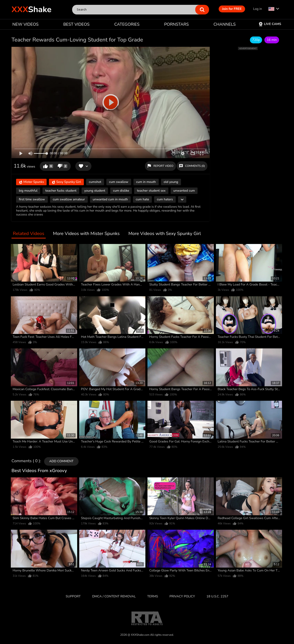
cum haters (165, 199)
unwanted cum (184, 191)
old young (171, 182)
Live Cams (270, 24)
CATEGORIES (127, 24)
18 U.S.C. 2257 (217, 596)
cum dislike (121, 191)
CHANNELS (225, 24)
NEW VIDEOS (25, 24)
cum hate (142, 199)
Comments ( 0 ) (26, 461)
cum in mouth (146, 182)
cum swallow (119, 182)
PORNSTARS (177, 24)
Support (73, 596)
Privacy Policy (182, 596)
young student (95, 191)
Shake (31, 10)
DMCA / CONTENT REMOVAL (114, 596)
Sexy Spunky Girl (66, 182)
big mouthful (28, 191)
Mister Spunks (31, 182)
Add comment (61, 461)
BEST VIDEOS (76, 24)
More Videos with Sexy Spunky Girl (165, 234)
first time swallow (32, 199)
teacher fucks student (61, 191)
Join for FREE (232, 9)
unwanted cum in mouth (110, 199)
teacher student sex (151, 191)
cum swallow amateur (69, 199)
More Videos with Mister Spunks (86, 234)
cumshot (95, 182)
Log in (257, 9)
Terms (153, 596)
